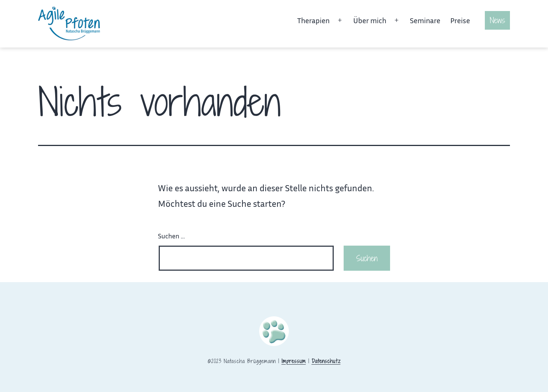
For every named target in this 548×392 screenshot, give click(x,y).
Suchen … (171, 236)
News (497, 20)
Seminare (425, 20)
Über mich (370, 20)
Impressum (294, 361)
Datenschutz (326, 361)
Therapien (313, 20)
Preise (460, 20)
